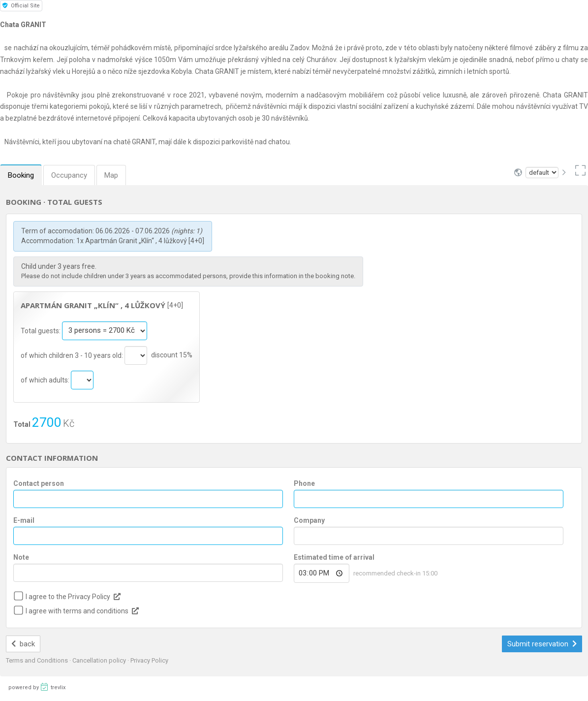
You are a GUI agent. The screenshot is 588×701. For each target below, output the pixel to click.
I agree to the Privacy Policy (68, 597)
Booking (21, 175)
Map (111, 175)
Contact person (39, 483)
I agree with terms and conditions (77, 611)
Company (309, 520)
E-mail (24, 520)
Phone (304, 483)
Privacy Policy (149, 660)
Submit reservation (542, 644)
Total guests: (41, 330)
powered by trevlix (37, 687)
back (23, 644)
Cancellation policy (100, 660)
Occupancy (69, 175)
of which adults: (46, 380)
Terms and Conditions (38, 660)
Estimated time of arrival (334, 557)
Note (21, 557)
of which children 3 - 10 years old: (73, 355)
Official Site (21, 6)
